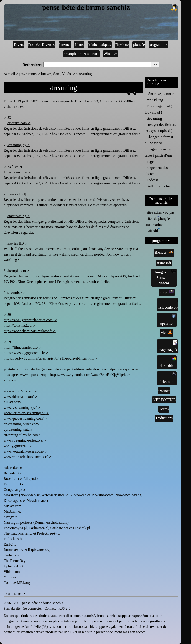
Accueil (9, 74)
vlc (167, 332)
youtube (10, 369)
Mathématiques (100, 45)
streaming (154, 118)
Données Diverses (41, 45)
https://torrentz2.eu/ (18, 325)
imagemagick (167, 346)
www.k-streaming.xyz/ (20, 407)
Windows (111, 54)
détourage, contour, (161, 94)
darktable (168, 362)
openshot (168, 320)
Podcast (152, 180)
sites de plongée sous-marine (157, 221)
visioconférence (169, 304)
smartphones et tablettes (81, 54)
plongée (139, 45)
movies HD (16, 243)
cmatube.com (17, 123)
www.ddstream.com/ (19, 397)
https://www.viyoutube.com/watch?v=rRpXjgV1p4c (88, 375)
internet (164, 391)
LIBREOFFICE (164, 400)
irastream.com (17, 172)
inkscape (168, 378)
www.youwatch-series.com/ (24, 451)
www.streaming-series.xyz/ (23, 440)
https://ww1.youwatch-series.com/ (29, 320)
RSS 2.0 (64, 608)
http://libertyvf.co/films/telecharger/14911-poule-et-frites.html (49, 358)
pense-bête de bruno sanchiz (110, 8)
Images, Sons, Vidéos (57, 74)
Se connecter (33, 608)
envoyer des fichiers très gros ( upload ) (160, 128)
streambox (15, 293)
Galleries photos (158, 186)
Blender (164, 252)
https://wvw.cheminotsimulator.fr (28, 331)
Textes (164, 409)
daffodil (153, 230)
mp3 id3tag (155, 100)
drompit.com (17, 271)
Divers (19, 45)
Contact (51, 608)
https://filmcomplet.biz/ (21, 347)
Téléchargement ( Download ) (158, 109)
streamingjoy (17, 145)
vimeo (8, 380)
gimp (167, 292)
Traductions (164, 418)
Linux (79, 45)
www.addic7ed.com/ (19, 391)
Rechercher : (33, 65)
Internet (65, 45)
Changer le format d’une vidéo (159, 140)
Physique (122, 45)
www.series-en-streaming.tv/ (25, 413)
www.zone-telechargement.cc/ (26, 457)
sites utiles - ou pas (160, 212)
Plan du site (12, 608)
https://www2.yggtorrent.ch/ (24, 353)
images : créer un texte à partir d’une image (159, 155)
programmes (158, 45)
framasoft (164, 263)
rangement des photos (156, 171)
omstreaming (17, 216)
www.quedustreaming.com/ (24, 418)
